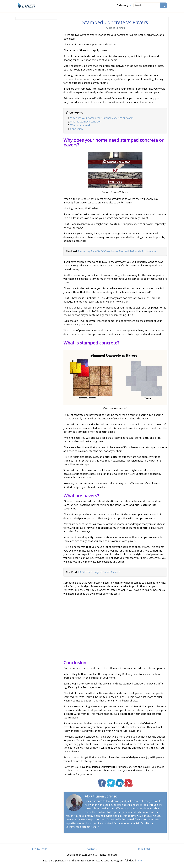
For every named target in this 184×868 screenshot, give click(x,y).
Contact (92, 849)
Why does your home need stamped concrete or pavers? (102, 118)
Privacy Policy (40, 849)
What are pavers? (80, 125)
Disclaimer (144, 849)
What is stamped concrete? (86, 122)
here (139, 860)
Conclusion (77, 129)
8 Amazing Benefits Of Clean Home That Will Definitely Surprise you (117, 251)
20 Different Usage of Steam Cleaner (99, 572)
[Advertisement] (36, 63)
